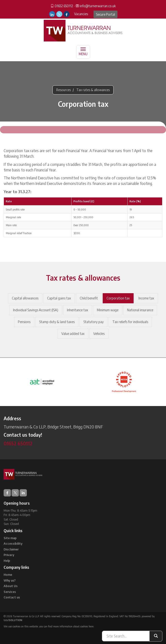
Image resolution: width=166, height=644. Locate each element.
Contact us (12, 597)
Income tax (146, 298)
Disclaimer (11, 549)
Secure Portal (105, 14)
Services (10, 592)
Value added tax (73, 334)
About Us (11, 586)
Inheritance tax (78, 310)
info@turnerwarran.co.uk (98, 6)
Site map (10, 538)
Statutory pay (94, 322)
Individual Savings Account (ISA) (36, 310)
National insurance (140, 310)
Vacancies (81, 14)
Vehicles (99, 334)
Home (8, 575)
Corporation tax (118, 298)
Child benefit (89, 298)
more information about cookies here (73, 626)
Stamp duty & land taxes (57, 322)
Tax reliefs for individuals (130, 322)
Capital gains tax (59, 298)
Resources (64, 90)
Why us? (10, 580)
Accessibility (13, 543)
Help (7, 561)
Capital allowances (25, 298)
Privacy (9, 555)
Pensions (24, 322)
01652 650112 (64, 6)
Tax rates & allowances (93, 90)
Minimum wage (108, 310)
